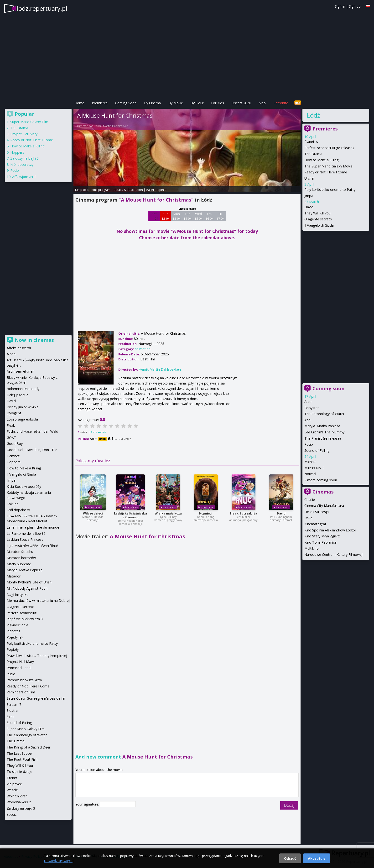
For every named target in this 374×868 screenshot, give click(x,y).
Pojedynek (15, 637)
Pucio (309, 444)
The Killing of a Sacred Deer (29, 747)
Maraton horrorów (21, 558)
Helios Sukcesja (317, 512)
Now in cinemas (34, 340)
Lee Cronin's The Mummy (324, 432)
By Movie (176, 103)
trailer (150, 190)
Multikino (312, 548)
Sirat (10, 717)
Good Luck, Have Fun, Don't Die (32, 450)
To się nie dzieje (19, 772)
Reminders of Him (21, 692)
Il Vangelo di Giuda (319, 225)
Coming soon (329, 388)
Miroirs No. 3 (314, 468)
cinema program (99, 190)
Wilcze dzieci (93, 513)
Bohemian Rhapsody (23, 389)
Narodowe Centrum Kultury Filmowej (333, 554)
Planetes (311, 142)
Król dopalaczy (22, 164)
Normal (310, 474)
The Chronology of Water (324, 414)
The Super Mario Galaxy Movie (328, 166)
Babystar (312, 408)
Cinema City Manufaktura (324, 506)
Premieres (100, 103)
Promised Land (19, 668)
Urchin (309, 178)
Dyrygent (14, 413)
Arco (308, 402)
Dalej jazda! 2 (17, 395)
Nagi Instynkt (17, 595)
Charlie (310, 500)
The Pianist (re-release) (323, 438)
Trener (12, 778)
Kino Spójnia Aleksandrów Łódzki (330, 530)
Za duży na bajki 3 (24, 158)
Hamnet (13, 456)
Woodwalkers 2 (19, 802)
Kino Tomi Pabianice (320, 542)
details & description (128, 190)
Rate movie (99, 432)
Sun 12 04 (166, 216)
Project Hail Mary (24, 134)
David (281, 513)
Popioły (13, 649)
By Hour (197, 103)
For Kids (218, 103)
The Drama (313, 154)
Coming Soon (126, 103)
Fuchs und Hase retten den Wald (32, 431)
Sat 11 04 (154, 216)
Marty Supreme (19, 564)
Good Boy (15, 444)
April (308, 420)
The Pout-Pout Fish (22, 759)
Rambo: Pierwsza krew (24, 680)
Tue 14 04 (188, 216)
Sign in (340, 6)
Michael (310, 462)
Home (79, 103)
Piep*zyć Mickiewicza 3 (25, 619)
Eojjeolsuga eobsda (22, 419)
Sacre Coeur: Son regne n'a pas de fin (36, 698)
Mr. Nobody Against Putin (27, 588)
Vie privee (14, 784)
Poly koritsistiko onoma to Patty (330, 190)
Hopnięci (206, 513)
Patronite (281, 103)
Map (262, 103)
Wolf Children (17, 796)
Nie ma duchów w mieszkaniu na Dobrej (38, 600)
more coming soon (322, 480)
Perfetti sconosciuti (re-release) (329, 148)
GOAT (11, 438)
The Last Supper (20, 753)
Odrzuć (290, 858)
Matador (14, 576)
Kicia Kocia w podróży (24, 486)
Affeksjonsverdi (24, 177)
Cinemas (323, 492)
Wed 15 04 (199, 216)
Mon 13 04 (177, 216)
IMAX (308, 518)
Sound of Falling (317, 450)
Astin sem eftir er (20, 371)
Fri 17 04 (221, 216)
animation (143, 349)
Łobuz (12, 814)
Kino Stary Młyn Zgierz (322, 536)
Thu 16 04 (210, 216)
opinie (162, 190)
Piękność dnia (17, 625)
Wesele (12, 790)
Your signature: (88, 804)
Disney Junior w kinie (23, 407)
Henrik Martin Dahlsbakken (111, 126)
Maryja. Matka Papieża (322, 426)
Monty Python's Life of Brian (29, 582)
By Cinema (152, 103)
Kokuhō (13, 504)
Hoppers (17, 152)
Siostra (12, 710)
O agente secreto (318, 219)
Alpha (11, 354)
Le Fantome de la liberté (26, 533)
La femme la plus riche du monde (33, 527)
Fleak (11, 425)
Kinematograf (315, 524)
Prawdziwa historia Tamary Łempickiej (37, 656)
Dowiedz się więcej (59, 861)
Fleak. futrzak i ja (244, 513)
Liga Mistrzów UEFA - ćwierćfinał (32, 546)
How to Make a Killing (322, 160)
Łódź (313, 115)
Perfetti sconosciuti (22, 613)
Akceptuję (317, 858)
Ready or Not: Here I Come (326, 172)
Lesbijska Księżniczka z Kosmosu (130, 515)
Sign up (355, 6)
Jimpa (309, 196)
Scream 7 (14, 704)
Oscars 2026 (241, 103)
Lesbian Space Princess (25, 539)
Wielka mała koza (168, 513)
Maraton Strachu (20, 552)
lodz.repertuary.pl (42, 8)
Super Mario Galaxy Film (29, 122)
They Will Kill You (317, 213)
